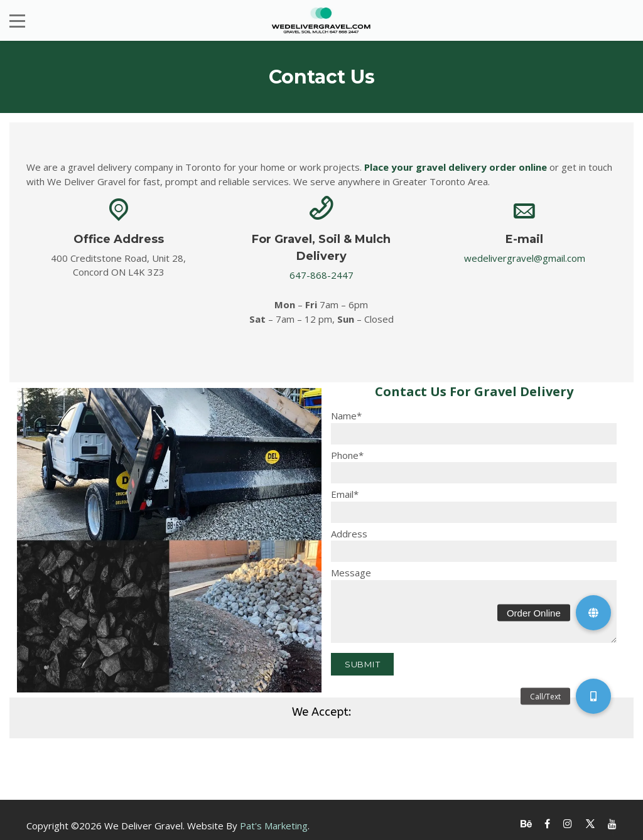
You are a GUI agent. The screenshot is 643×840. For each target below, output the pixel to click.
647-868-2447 (321, 275)
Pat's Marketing (274, 826)
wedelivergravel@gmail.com (525, 258)
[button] (593, 613)
